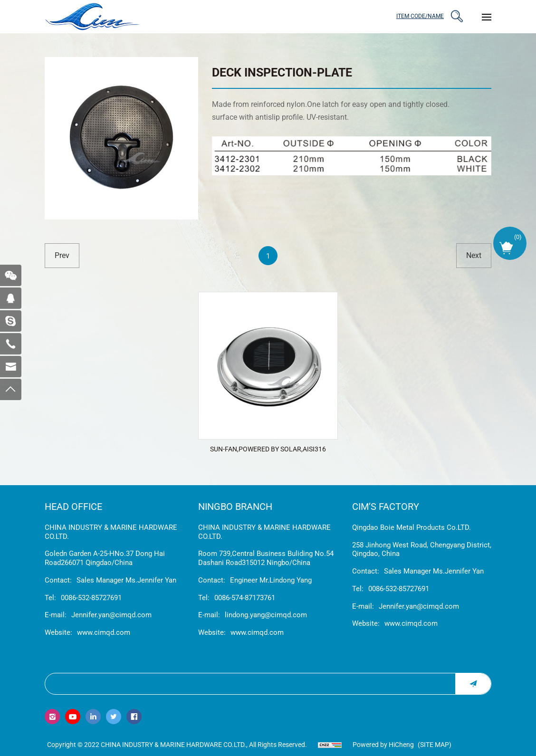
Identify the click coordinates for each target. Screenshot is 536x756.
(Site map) (435, 745)
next (474, 255)
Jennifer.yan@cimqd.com (111, 615)
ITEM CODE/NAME (420, 16)
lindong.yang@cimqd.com (266, 615)
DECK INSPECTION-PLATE (282, 72)
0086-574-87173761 (245, 598)
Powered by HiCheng (383, 745)
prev (62, 255)
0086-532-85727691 (91, 598)
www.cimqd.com (104, 632)
